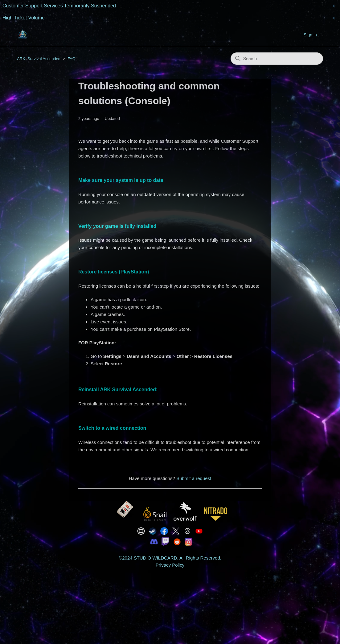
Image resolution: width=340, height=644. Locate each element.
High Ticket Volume (24, 18)
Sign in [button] (310, 35)
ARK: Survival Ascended (39, 59)
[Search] (277, 59)
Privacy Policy (170, 565)
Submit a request (194, 478)
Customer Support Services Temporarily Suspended (59, 6)
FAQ (72, 59)
